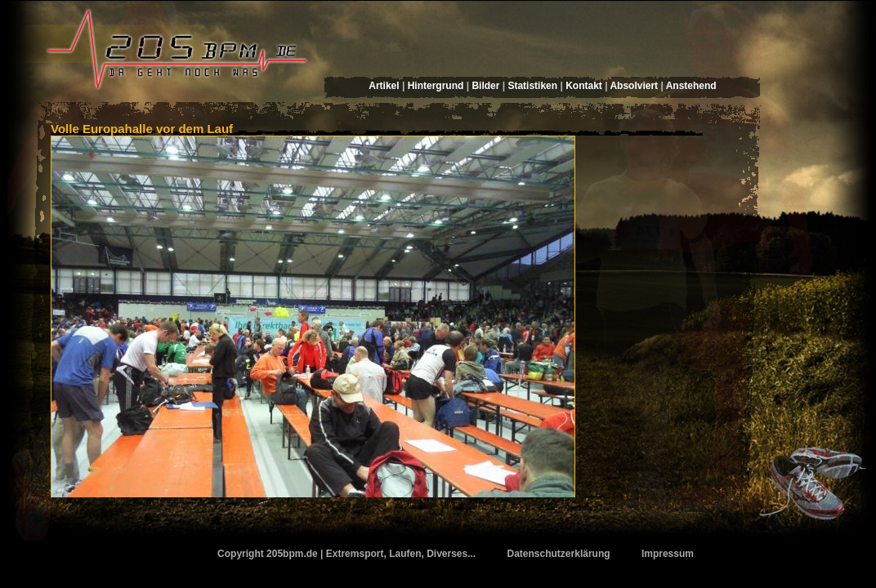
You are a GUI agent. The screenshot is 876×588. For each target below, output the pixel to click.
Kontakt (584, 86)
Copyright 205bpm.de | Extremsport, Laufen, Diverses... (346, 554)
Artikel (384, 86)
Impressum (668, 554)
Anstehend (691, 86)
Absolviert (634, 86)
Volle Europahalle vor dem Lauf (142, 129)
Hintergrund (436, 86)
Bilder (485, 86)
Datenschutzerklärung (559, 554)
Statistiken (532, 86)
